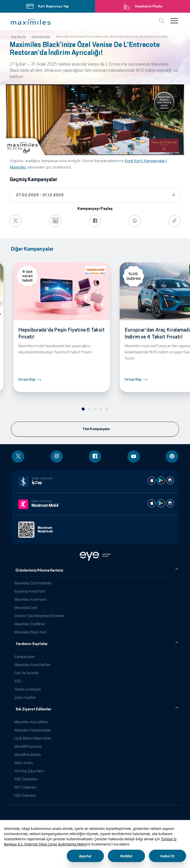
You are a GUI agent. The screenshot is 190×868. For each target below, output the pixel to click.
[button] (31, 22)
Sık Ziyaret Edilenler (34, 709)
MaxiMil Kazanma (28, 746)
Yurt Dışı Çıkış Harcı (29, 771)
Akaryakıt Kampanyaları (33, 730)
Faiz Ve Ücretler (26, 673)
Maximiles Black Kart (30, 632)
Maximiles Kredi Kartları (32, 665)
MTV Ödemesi (25, 787)
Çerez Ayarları (25, 697)
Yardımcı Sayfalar (32, 644)
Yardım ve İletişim (28, 689)
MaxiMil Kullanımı (28, 755)
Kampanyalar (24, 657)
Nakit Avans (24, 763)
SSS (18, 681)
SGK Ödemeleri (26, 779)
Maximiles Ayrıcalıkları (31, 722)
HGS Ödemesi (25, 795)
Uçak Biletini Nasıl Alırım (33, 738)
